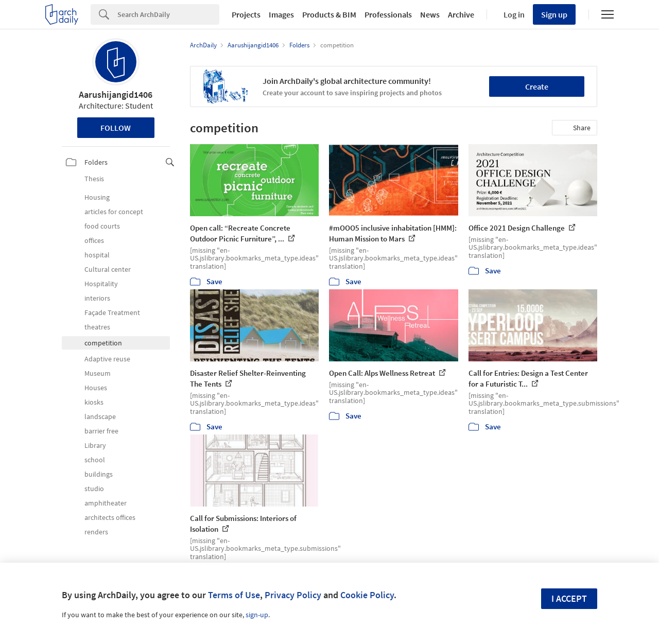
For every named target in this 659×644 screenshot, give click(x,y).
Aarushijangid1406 (116, 94)
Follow (116, 128)
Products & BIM (329, 14)
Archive (461, 14)
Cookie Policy (367, 595)
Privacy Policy (293, 595)
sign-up (257, 615)
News (430, 14)
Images (281, 14)
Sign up (554, 14)
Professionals (388, 14)
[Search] (168, 14)
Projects (246, 14)
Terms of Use (234, 595)
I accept (569, 598)
